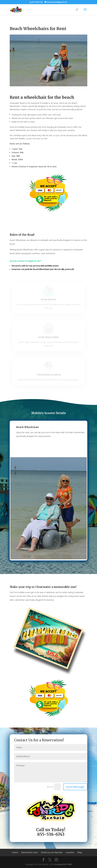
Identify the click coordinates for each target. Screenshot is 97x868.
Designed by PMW (63, 864)
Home (15, 852)
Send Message (75, 787)
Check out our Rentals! (52, 852)
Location (70, 852)
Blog (80, 852)
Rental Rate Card (29, 852)
